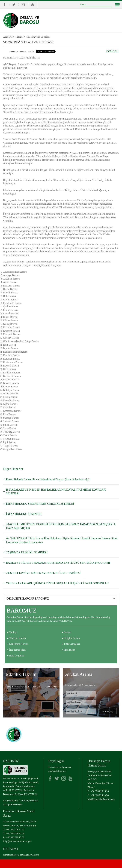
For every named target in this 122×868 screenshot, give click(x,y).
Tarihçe (13, 632)
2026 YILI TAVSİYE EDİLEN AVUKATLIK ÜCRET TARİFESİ (43, 573)
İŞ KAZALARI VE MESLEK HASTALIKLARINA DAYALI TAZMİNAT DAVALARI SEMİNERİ (56, 492)
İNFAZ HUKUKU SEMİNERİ (24, 514)
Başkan (67, 632)
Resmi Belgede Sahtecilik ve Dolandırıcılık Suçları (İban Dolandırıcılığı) (48, 479)
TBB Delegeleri (72, 644)
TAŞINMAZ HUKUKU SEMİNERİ (27, 552)
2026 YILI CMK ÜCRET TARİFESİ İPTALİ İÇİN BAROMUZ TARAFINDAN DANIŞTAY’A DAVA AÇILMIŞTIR (61, 526)
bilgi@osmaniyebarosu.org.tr (101, 799)
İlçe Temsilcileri (18, 650)
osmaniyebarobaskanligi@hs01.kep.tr (21, 855)
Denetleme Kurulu (19, 644)
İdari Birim (69, 650)
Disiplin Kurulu (72, 638)
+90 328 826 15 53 (15, 829)
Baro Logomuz (17, 656)
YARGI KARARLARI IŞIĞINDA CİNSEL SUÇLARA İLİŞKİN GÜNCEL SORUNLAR (57, 583)
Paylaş (31, 51)
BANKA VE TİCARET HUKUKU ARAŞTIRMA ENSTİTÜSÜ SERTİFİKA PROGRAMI (58, 563)
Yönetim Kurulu (18, 638)
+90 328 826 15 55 (100, 791)
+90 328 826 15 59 (15, 833)
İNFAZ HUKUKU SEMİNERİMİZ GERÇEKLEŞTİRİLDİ (40, 504)
